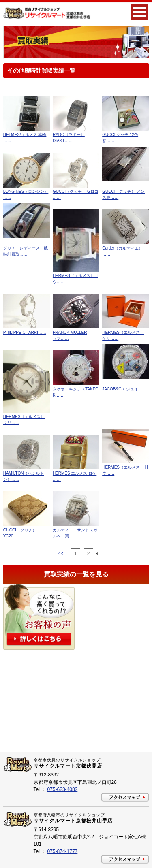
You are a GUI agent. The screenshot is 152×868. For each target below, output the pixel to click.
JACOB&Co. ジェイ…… (124, 389)
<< (61, 554)
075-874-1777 (63, 851)
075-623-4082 (63, 789)
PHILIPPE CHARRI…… (25, 332)
